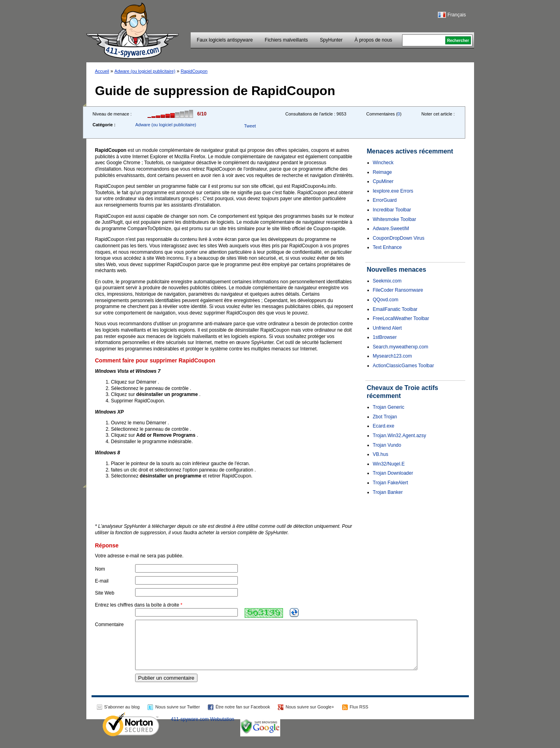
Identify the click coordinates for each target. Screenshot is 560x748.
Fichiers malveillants (286, 40)
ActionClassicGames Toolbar (404, 366)
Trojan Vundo (387, 445)
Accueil (102, 71)
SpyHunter (331, 40)
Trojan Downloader (393, 473)
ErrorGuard (385, 200)
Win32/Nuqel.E (389, 464)
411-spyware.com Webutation (203, 729)
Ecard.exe (384, 426)
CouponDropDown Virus (399, 238)
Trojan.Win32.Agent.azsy (400, 436)
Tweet (250, 126)
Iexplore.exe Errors (393, 191)
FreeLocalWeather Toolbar (401, 318)
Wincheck (383, 163)
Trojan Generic (389, 407)
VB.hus (381, 454)
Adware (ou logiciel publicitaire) (145, 71)
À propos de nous (373, 40)
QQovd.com (386, 300)
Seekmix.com (387, 281)
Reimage (383, 172)
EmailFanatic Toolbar (395, 309)
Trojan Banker (388, 492)
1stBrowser (385, 337)
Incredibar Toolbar (392, 210)
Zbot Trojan (385, 417)
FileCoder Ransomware (398, 290)
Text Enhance (388, 247)
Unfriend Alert (388, 328)
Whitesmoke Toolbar (395, 219)
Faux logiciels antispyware (225, 40)
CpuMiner (383, 181)
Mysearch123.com (393, 356)
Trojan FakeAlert (391, 483)
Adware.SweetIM (391, 229)
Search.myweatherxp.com (401, 347)
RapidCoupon (194, 71)
